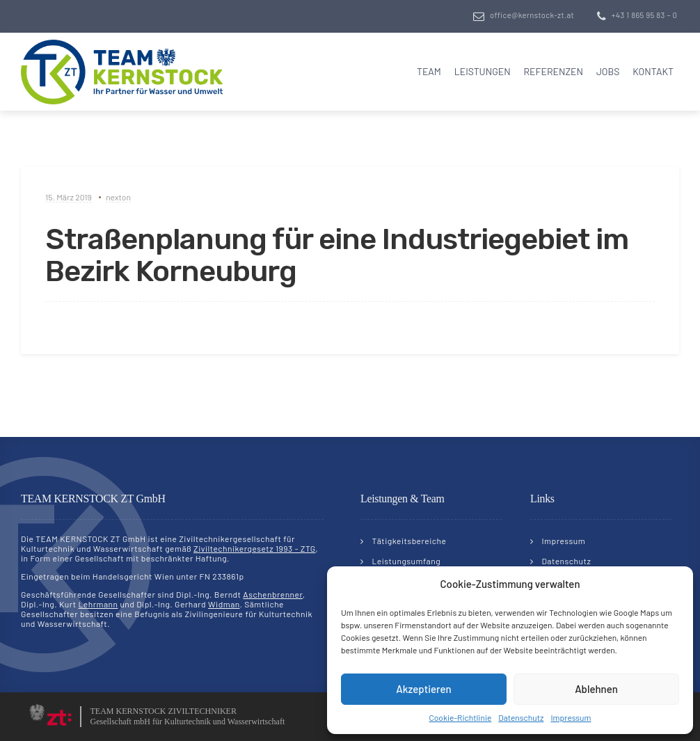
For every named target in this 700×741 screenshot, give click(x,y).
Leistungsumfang (407, 561)
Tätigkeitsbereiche (409, 541)
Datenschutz (521, 717)
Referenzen (553, 71)
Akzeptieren (423, 689)
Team (429, 71)
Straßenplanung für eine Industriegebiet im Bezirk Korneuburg (337, 255)
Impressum (571, 717)
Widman (224, 604)
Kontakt (653, 71)
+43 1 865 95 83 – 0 (644, 15)
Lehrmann (98, 604)
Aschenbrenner (273, 594)
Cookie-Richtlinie (461, 717)
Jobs (608, 71)
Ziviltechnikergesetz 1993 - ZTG (254, 548)
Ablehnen (596, 689)
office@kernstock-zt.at (532, 15)
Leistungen (483, 71)
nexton (118, 197)
